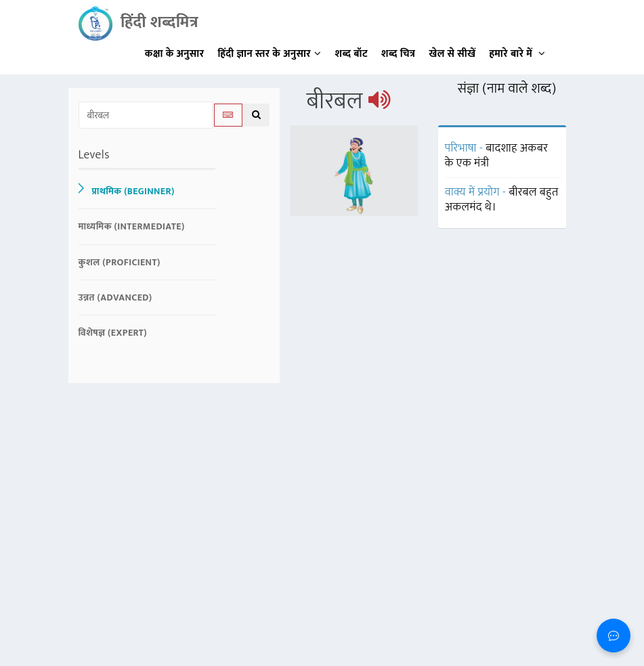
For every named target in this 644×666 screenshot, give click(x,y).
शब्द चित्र (398, 54)
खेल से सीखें (452, 54)
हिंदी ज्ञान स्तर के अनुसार (270, 54)
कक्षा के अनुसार (175, 54)
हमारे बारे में (517, 54)
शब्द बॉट (352, 54)
